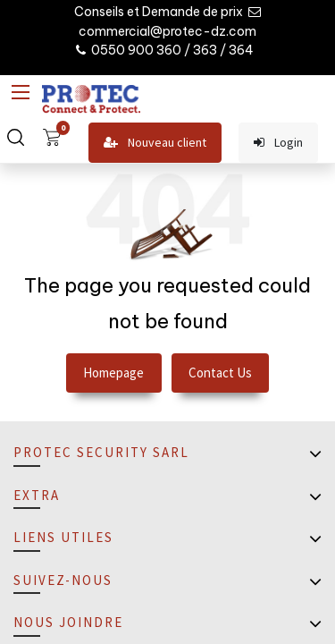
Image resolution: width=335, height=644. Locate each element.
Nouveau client (155, 143)
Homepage (113, 373)
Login (278, 143)
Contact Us (220, 373)
